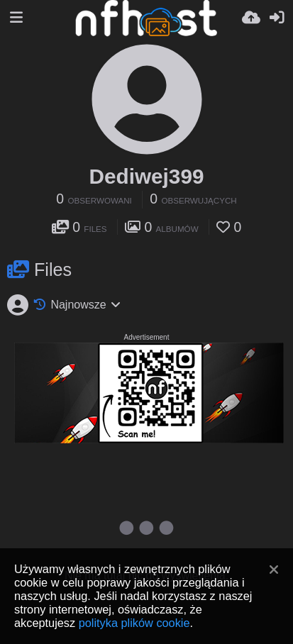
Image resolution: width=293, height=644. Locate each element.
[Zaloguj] (277, 18)
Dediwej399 (147, 176)
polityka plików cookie (134, 623)
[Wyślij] (251, 18)
